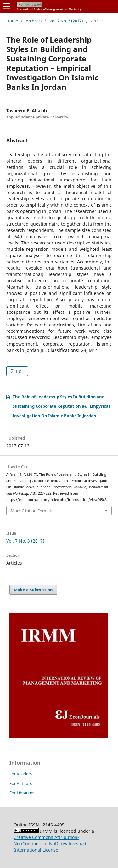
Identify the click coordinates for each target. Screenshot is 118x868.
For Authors (21, 783)
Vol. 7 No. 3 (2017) (66, 21)
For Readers (21, 774)
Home (12, 21)
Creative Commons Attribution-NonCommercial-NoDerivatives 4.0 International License (50, 844)
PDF (19, 371)
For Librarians (22, 793)
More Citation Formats (32, 511)
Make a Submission (33, 590)
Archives (34, 21)
